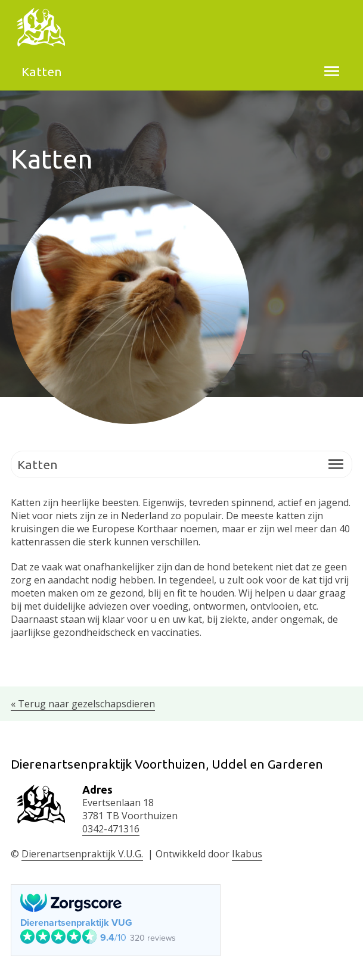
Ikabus (247, 854)
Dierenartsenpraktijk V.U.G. (82, 854)
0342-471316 (111, 829)
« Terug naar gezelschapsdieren (83, 704)
